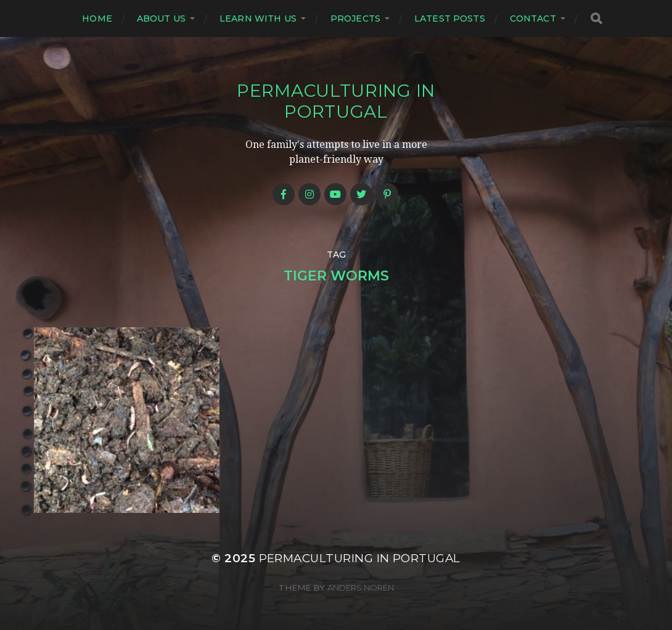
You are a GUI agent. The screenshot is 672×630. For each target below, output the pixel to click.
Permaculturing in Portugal (336, 101)
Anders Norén (361, 587)
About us (161, 18)
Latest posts (450, 18)
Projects (355, 18)
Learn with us (258, 18)
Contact (533, 18)
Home (97, 18)
